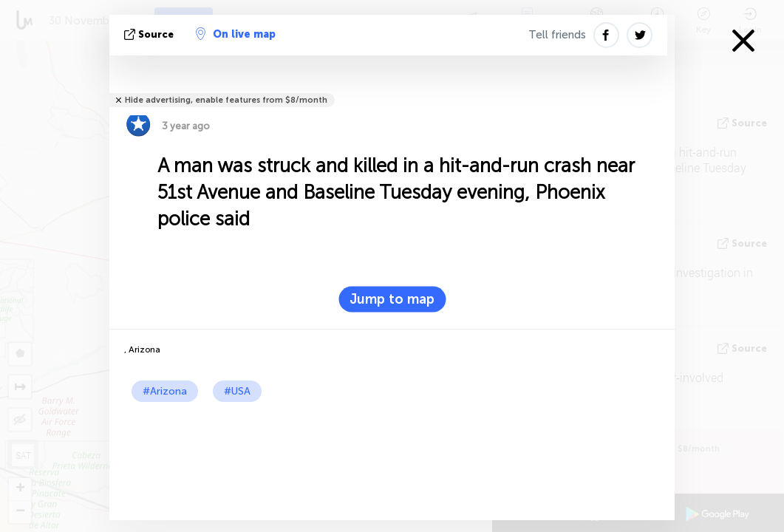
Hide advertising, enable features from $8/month (226, 100)
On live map (236, 34)
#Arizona (165, 391)
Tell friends (557, 35)
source (150, 34)
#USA (237, 391)
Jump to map (392, 299)
